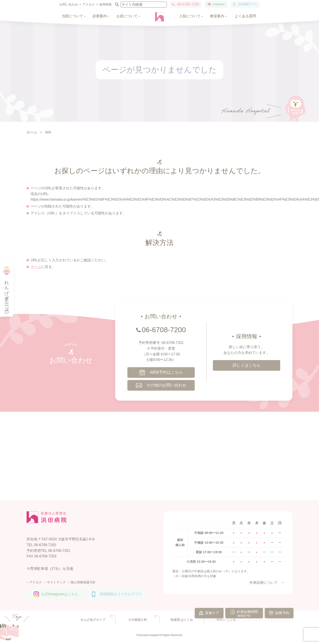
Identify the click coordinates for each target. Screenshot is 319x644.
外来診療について (264, 583)
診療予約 (282, 613)
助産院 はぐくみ (182, 620)
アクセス (89, 4)
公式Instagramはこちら (60, 594)
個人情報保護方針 (83, 582)
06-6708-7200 (188, 4)
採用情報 (105, 4)
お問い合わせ (69, 4)
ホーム (36, 267)
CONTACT (71, 345)
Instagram (219, 4)
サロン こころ (226, 620)
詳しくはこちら (247, 365)
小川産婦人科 (138, 620)
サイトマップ (56, 582)
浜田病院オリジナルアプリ (121, 594)
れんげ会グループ (93, 620)
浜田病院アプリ (248, 4)
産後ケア (212, 613)
